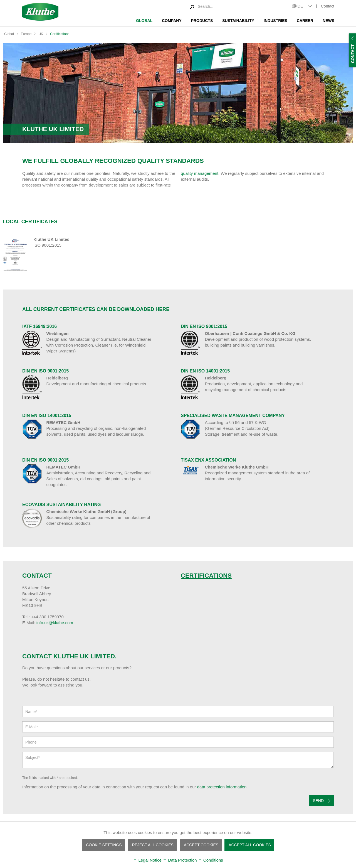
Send (322, 800)
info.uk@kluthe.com (55, 623)
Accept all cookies (250, 845)
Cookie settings (104, 845)
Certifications (206, 576)
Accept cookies (201, 845)
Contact (328, 6)
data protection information (222, 787)
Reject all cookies (153, 845)
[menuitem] (214, 7)
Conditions (211, 860)
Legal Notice (147, 860)
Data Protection (180, 860)
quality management (200, 173)
